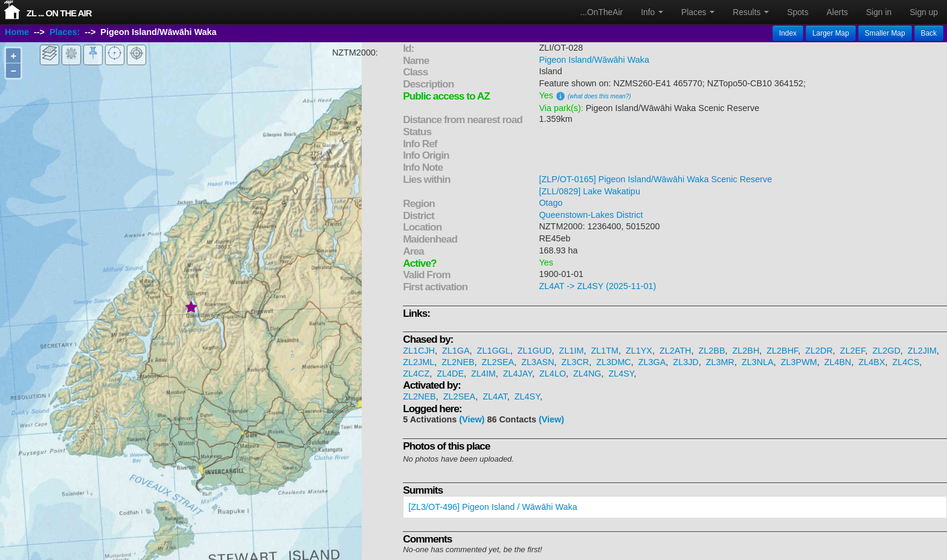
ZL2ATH (676, 351)
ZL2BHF (782, 351)
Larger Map (831, 33)
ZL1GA (456, 351)
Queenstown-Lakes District (591, 215)
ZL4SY (621, 374)
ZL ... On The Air (59, 13)
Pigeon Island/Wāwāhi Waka (594, 60)
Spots (798, 12)
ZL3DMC (614, 362)
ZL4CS (906, 362)
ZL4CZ (416, 374)
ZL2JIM (922, 351)
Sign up (924, 12)
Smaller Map (885, 33)
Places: (65, 32)
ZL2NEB (458, 362)
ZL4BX (872, 362)
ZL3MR (720, 362)
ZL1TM (605, 351)
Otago (551, 203)
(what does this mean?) (599, 96)
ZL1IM (572, 351)
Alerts (837, 12)
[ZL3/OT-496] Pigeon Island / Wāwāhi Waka (493, 507)
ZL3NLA (758, 362)
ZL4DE (450, 374)
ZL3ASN (538, 362)
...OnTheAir (602, 12)
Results (751, 12)
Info (652, 12)
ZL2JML (419, 362)
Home (17, 32)
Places (698, 12)
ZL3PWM (799, 362)
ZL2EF (853, 351)
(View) (472, 419)
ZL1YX (639, 351)
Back (929, 33)
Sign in (879, 12)
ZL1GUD (535, 351)
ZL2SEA (498, 362)
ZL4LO (553, 374)
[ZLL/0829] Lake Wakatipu (589, 191)
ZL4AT (495, 396)
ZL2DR (819, 351)
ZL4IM (483, 374)
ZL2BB (711, 351)
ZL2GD (886, 351)
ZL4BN (838, 362)
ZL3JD (685, 362)
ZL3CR (576, 362)
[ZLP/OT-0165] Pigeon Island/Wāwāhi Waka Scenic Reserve (655, 179)
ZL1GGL (494, 351)
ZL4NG (587, 374)
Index (788, 33)
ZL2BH (746, 351)
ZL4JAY (518, 374)
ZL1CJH (419, 351)
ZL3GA (652, 362)
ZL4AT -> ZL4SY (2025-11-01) (597, 286)
